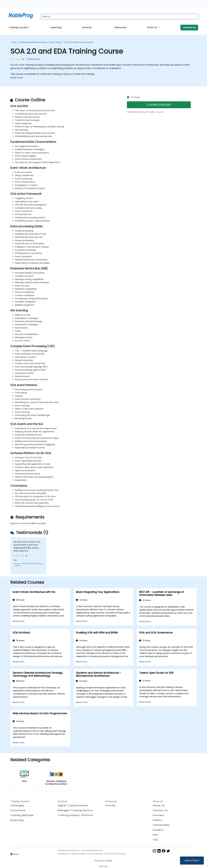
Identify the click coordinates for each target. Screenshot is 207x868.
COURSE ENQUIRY (159, 105)
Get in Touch (192, 860)
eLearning (56, 27)
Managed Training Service (75, 810)
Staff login (104, 866)
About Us (152, 27)
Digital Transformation (73, 805)
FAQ (155, 835)
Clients (157, 820)
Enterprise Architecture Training (33, 42)
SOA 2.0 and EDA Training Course (78, 42)
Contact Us (189, 27)
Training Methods (22, 815)
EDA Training (55, 42)
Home (14, 42)
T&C (155, 840)
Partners (159, 815)
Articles (110, 805)
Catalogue (17, 805)
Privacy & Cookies (103, 861)
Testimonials (161, 825)
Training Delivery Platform (76, 815)
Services (87, 27)
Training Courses (18, 27)
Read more (17, 78)
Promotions (18, 810)
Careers (158, 830)
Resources (120, 27)
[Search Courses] (119, 17)
